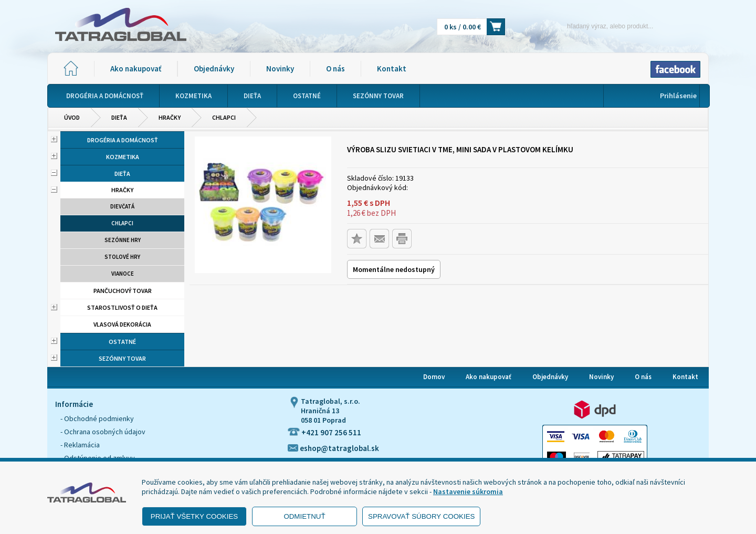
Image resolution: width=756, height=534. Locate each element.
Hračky (170, 117)
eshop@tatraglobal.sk (333, 448)
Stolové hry (122, 257)
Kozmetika (123, 157)
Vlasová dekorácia (122, 324)
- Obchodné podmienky (97, 418)
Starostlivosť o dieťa (122, 307)
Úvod (72, 117)
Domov (434, 377)
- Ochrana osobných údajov (103, 432)
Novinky (280, 69)
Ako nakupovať (136, 69)
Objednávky (214, 69)
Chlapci (224, 117)
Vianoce (123, 274)
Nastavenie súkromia (468, 491)
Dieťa (119, 117)
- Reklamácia (80, 445)
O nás (335, 69)
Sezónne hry (123, 240)
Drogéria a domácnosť (123, 140)
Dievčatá (122, 206)
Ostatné (122, 342)
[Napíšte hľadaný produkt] (592, 26)
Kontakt (392, 69)
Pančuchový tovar (123, 291)
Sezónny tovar (122, 358)
